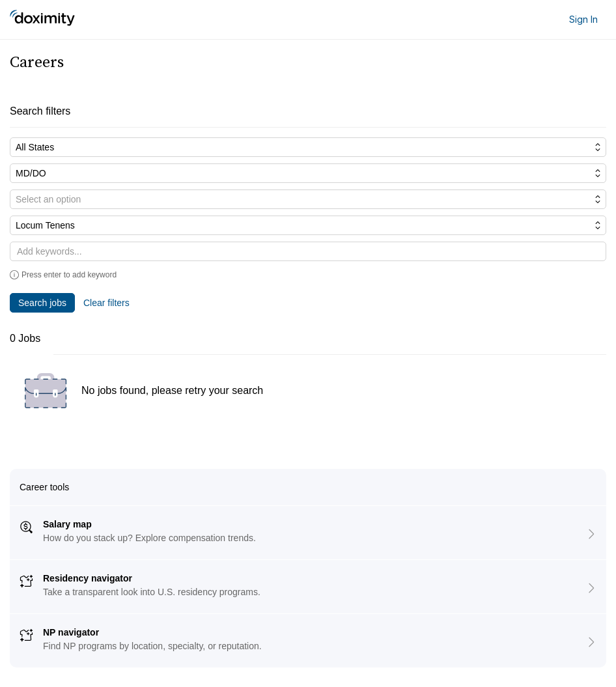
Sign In (583, 19)
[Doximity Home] (42, 20)
